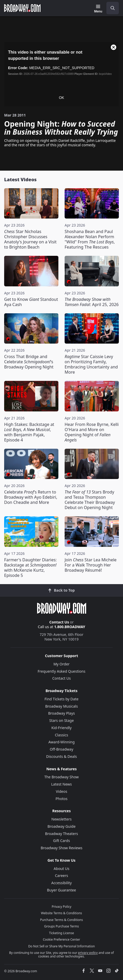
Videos (61, 791)
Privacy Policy (61, 907)
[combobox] (111, 8)
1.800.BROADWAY (70, 627)
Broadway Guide (61, 826)
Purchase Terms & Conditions (61, 920)
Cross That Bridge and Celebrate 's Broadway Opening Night (29, 362)
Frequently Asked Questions (61, 671)
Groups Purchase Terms (61, 926)
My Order (61, 664)
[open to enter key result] (113, 8)
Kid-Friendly (61, 728)
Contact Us (59, 622)
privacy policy (88, 953)
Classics (62, 735)
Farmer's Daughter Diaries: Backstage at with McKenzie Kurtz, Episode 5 (30, 568)
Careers (61, 876)
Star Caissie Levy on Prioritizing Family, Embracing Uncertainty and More (91, 364)
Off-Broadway (62, 749)
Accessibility (62, 883)
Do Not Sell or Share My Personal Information (62, 946)
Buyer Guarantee (61, 890)
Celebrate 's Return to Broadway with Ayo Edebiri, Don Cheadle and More (31, 497)
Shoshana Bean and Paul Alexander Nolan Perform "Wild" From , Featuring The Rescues (90, 239)
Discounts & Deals (62, 756)
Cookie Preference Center (61, 939)
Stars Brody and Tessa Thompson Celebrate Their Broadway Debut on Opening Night (90, 500)
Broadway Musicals (61, 706)
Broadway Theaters (62, 834)
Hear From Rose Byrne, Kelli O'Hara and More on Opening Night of (92, 432)
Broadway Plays (62, 713)
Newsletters (61, 819)
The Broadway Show (62, 777)
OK (61, 98)
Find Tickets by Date (62, 699)
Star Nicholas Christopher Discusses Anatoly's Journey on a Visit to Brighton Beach (30, 239)
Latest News (61, 784)
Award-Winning (61, 742)
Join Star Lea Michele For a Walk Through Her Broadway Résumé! (91, 565)
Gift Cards (62, 841)
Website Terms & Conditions (61, 913)
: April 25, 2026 (92, 302)
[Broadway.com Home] (22, 8)
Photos (61, 799)
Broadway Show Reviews (62, 848)
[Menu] (98, 9)
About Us (61, 869)
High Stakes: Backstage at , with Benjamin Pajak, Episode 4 (29, 432)
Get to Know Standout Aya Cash (31, 302)
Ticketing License (61, 933)
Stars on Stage (62, 720)
